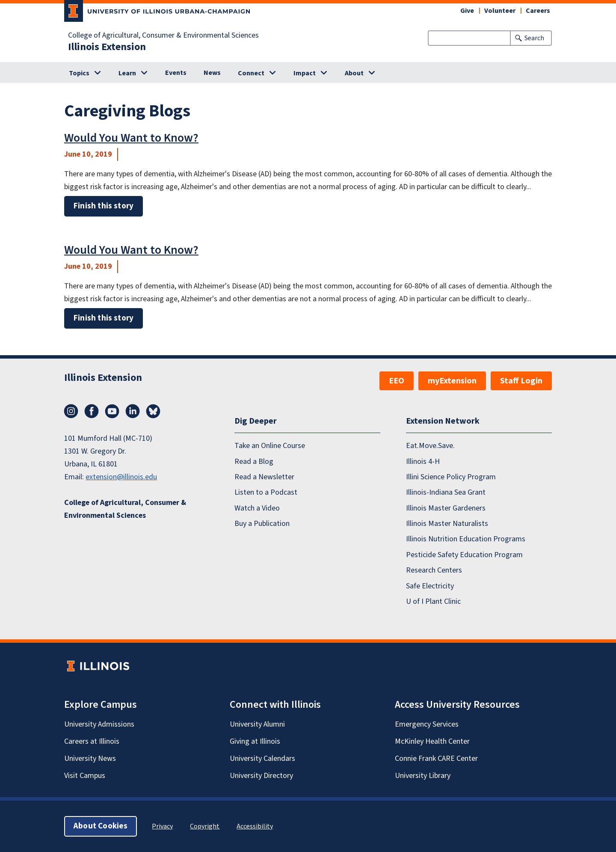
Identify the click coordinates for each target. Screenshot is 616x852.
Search (534, 38)
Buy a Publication (262, 524)
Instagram (71, 411)
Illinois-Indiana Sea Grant (446, 492)
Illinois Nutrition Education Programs (466, 539)
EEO (397, 381)
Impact (305, 73)
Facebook (92, 411)
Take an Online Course (270, 446)
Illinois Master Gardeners (446, 508)
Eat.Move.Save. (430, 446)
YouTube (112, 411)
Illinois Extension (107, 47)
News (212, 73)
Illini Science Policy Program (451, 477)
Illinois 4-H (423, 462)
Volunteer (500, 11)
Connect (251, 73)
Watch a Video (257, 508)
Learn (127, 73)
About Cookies (101, 826)
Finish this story (104, 206)
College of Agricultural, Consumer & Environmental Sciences (163, 36)
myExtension (452, 381)
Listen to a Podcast (266, 492)
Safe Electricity (430, 586)
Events (176, 73)
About (354, 73)
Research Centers (434, 570)
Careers (538, 11)
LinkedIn (133, 411)
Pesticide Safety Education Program (464, 555)
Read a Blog (254, 462)
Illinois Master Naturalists (447, 524)
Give (467, 11)
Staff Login (521, 381)
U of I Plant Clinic (433, 601)
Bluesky (153, 411)
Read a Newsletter (264, 477)
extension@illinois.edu (121, 477)
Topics (79, 73)
